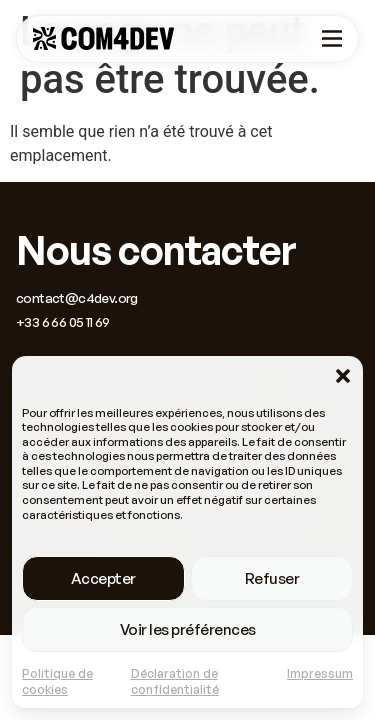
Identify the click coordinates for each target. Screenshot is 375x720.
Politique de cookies (57, 681)
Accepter (103, 578)
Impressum (320, 673)
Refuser (272, 578)
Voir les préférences (188, 629)
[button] (343, 376)
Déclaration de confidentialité (175, 681)
